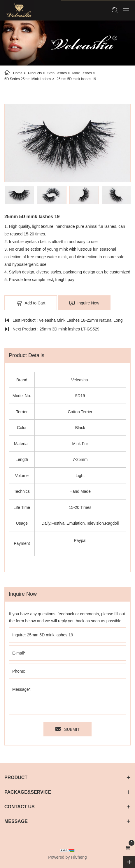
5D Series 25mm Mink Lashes (28, 79)
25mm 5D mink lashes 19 (76, 79)
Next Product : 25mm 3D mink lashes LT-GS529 (56, 329)
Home (18, 73)
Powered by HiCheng (67, 857)
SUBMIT (72, 729)
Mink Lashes (82, 73)
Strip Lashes (57, 73)
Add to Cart (35, 303)
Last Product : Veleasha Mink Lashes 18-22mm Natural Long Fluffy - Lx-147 (63, 321)
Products (35, 73)
